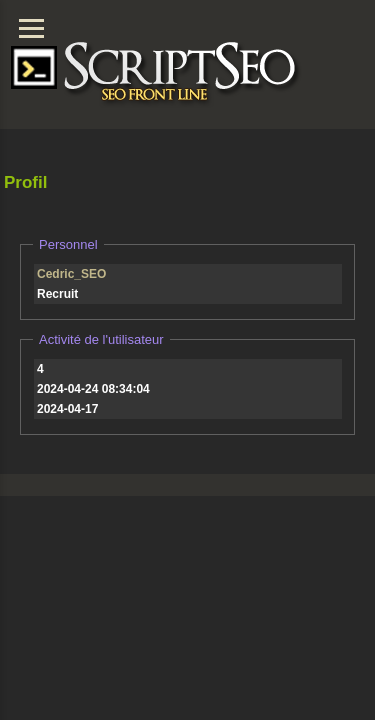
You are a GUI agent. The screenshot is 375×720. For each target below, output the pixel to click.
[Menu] (31, 28)
